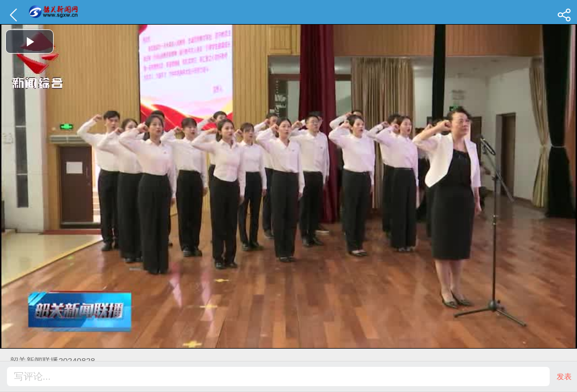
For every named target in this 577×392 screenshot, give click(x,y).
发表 (564, 376)
